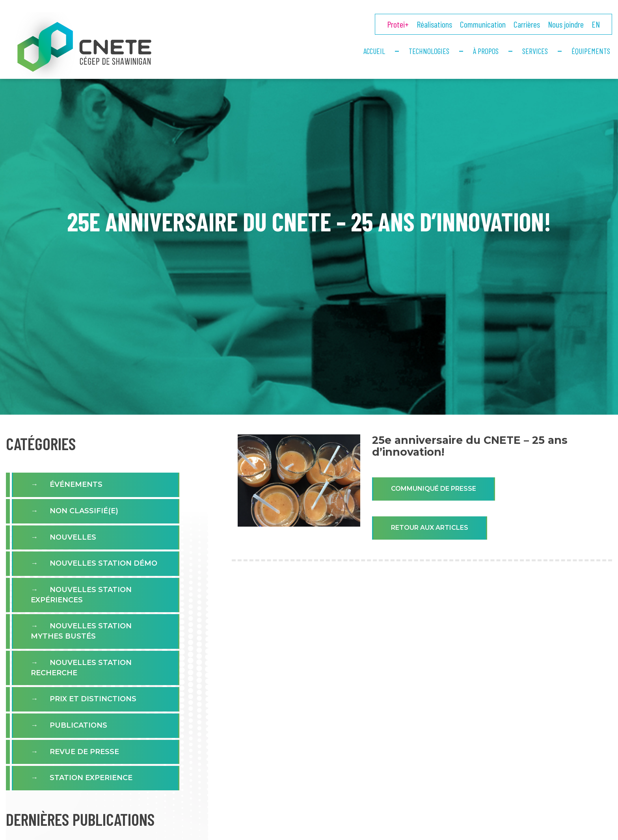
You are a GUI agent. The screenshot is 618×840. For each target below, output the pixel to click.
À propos (486, 51)
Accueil (374, 51)
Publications (78, 725)
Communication (483, 24)
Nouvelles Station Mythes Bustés (81, 631)
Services (535, 51)
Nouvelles (73, 537)
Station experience (91, 778)
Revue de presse (84, 752)
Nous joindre (566, 24)
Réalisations (434, 24)
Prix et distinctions (93, 699)
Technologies (429, 51)
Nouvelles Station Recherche (81, 668)
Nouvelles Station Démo (103, 563)
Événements (76, 484)
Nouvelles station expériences (81, 595)
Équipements (591, 51)
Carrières (527, 24)
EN (596, 24)
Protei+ (398, 24)
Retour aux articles (430, 528)
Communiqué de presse (434, 489)
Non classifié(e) (84, 511)
